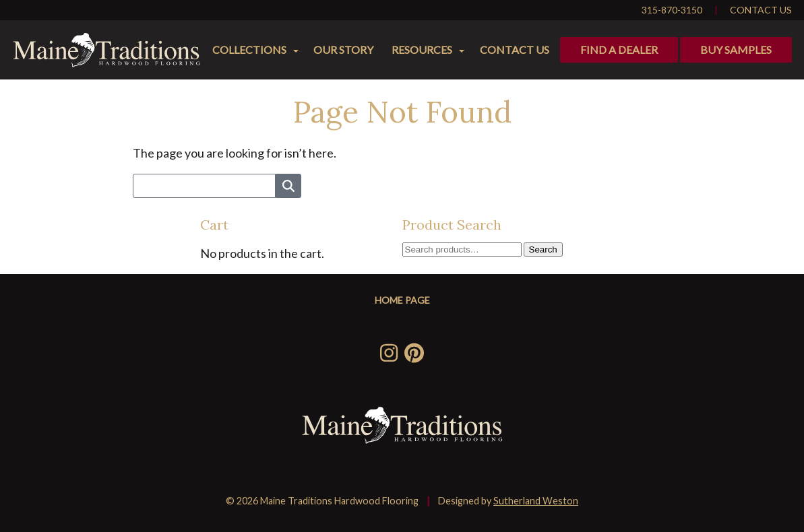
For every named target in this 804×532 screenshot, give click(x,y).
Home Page (402, 300)
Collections (249, 49)
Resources (422, 49)
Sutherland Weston (536, 501)
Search (543, 250)
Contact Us (761, 10)
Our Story (343, 49)
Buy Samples (736, 49)
